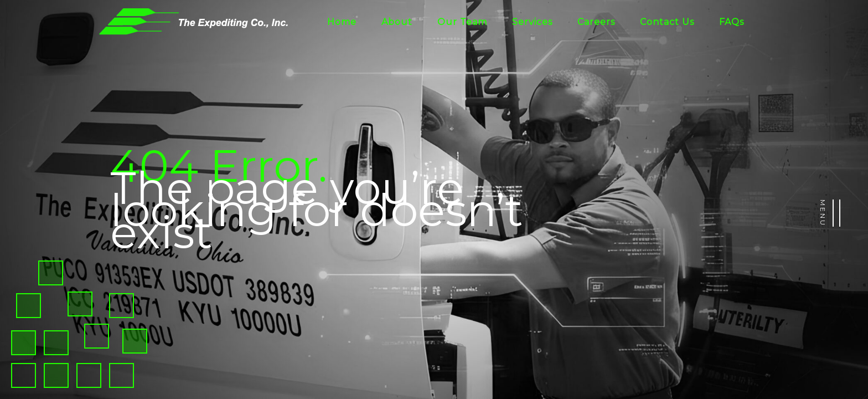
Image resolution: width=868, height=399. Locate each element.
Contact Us (667, 22)
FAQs (732, 22)
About (397, 22)
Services (532, 22)
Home (342, 22)
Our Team (462, 22)
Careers (596, 22)
